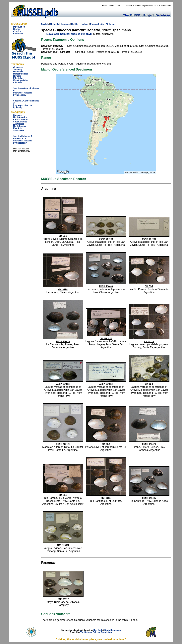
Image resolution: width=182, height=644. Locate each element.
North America (20, 117)
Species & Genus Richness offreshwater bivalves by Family (26, 104)
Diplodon (110, 24)
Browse (17, 29)
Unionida (55, 24)
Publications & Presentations (158, 6)
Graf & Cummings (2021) (154, 46)
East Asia (18, 128)
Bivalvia (45, 24)
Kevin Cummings (113, 630)
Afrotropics (19, 124)
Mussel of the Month (135, 6)
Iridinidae (18, 83)
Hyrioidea (65, 24)
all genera (18, 67)
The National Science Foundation (96, 632)
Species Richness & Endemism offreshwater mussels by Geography (23, 140)
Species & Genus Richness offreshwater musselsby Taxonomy (26, 92)
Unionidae (18, 72)
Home (105, 6)
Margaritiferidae (21, 74)
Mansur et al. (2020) (126, 46)
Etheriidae (18, 78)
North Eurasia (20, 126)
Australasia (19, 131)
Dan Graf (98, 630)
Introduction (19, 27)
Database (120, 6)
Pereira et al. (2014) (107, 52)
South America (20, 122)
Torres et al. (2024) (52, 49)
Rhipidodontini (97, 24)
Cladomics (18, 33)
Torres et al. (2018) (131, 52)
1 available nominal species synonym (69, 34)
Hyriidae (17, 76)
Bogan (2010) (105, 46)
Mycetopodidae (21, 80)
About (111, 6)
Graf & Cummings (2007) (82, 46)
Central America (21, 120)
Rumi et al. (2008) (84, 52)
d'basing (17, 31)
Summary (18, 69)
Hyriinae (85, 24)
